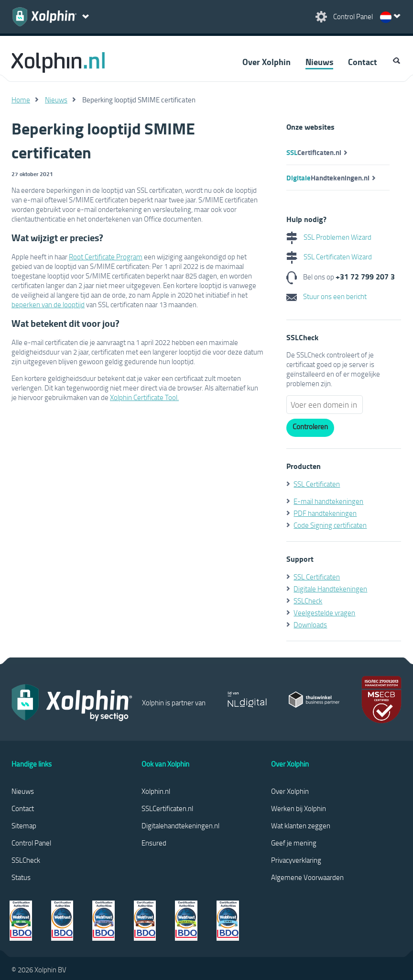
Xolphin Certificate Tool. (144, 397)
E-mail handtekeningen (328, 501)
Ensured (154, 843)
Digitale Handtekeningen (330, 589)
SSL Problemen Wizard (329, 237)
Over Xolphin (266, 62)
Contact (363, 62)
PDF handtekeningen (325, 513)
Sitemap (24, 825)
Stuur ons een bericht (326, 296)
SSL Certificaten (317, 484)
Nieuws (319, 62)
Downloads (310, 624)
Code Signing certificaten (330, 525)
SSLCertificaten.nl (167, 808)
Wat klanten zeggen (301, 825)
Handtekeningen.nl (328, 178)
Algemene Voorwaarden (307, 877)
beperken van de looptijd (48, 304)
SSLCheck (308, 601)
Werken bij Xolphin (299, 808)
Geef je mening (294, 843)
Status (21, 877)
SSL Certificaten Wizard (329, 256)
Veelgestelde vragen (324, 612)
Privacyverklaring (296, 860)
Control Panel (31, 843)
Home (21, 100)
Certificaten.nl (314, 152)
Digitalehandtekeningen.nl (180, 825)
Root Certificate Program (106, 256)
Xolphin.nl (156, 791)
